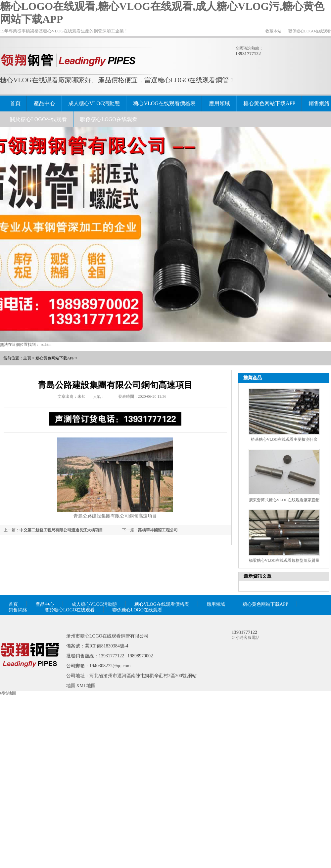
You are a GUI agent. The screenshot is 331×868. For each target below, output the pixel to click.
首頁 (15, 103)
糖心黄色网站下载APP (269, 103)
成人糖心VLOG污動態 (94, 103)
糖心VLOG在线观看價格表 (164, 103)
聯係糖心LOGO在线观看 (310, 31)
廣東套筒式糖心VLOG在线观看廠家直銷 (284, 500)
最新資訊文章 (258, 576)
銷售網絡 (319, 103)
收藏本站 (273, 31)
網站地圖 (8, 693)
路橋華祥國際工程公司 (158, 530)
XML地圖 (86, 686)
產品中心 (44, 103)
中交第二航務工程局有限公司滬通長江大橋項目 (61, 530)
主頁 (27, 358)
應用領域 (219, 103)
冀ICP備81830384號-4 (106, 646)
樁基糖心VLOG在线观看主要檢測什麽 (284, 439)
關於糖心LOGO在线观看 (38, 119)
